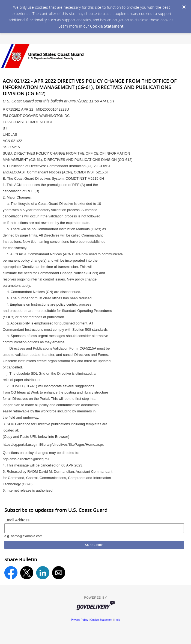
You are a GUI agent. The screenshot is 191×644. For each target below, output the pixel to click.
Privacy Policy (80, 620)
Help (117, 620)
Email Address (17, 520)
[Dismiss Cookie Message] (184, 7)
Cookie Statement (107, 26)
